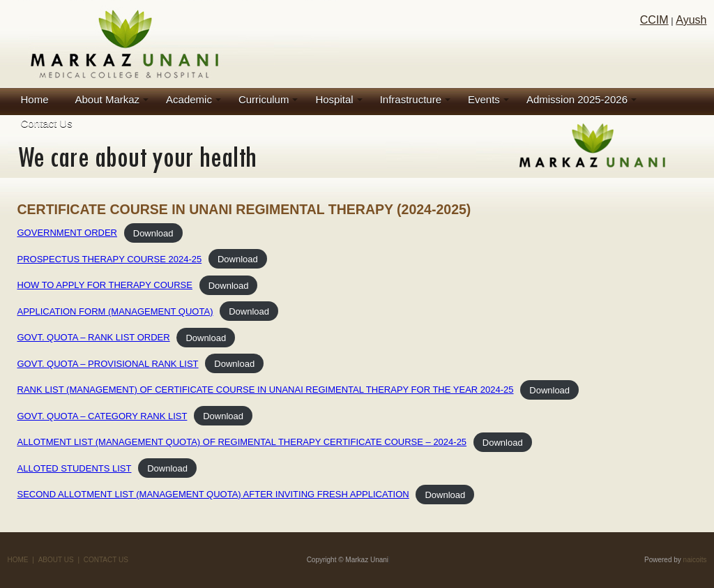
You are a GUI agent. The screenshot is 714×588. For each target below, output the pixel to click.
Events (484, 99)
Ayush (691, 20)
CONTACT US (106, 560)
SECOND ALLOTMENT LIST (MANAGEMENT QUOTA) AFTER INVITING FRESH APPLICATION (213, 494)
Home (35, 99)
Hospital (334, 99)
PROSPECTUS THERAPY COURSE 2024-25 (110, 259)
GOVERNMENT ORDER (68, 233)
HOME (18, 560)
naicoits (695, 560)
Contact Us (47, 123)
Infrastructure (411, 99)
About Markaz (108, 99)
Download (153, 233)
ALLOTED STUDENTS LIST (75, 468)
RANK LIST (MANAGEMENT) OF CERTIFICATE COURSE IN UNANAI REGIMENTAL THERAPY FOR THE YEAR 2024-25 (266, 390)
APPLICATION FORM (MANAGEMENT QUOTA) (115, 311)
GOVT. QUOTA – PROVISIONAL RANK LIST (108, 364)
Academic (189, 99)
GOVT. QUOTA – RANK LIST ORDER (94, 337)
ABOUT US (56, 560)
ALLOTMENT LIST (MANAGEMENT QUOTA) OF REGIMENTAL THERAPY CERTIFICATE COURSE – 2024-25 (242, 442)
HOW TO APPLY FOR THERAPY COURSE (105, 285)
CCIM (654, 20)
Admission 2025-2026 (577, 99)
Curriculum (264, 99)
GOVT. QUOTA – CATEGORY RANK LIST (102, 416)
